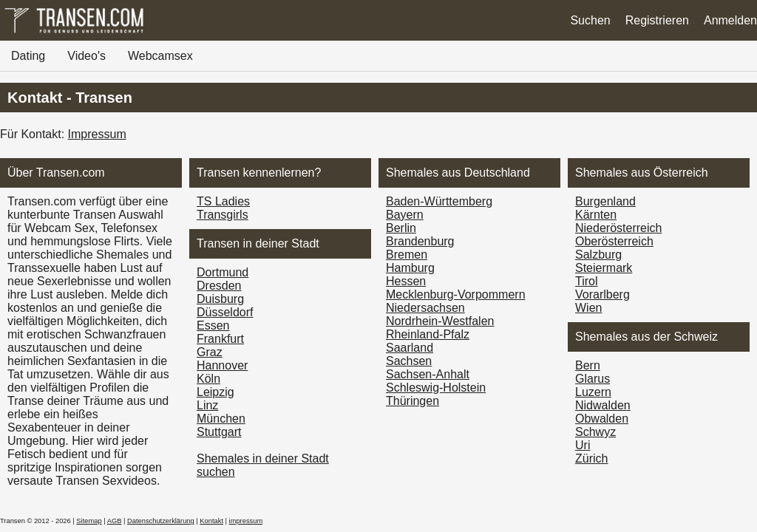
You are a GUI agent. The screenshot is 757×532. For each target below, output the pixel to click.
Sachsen (409, 361)
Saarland (410, 348)
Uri (583, 445)
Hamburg (410, 268)
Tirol (587, 281)
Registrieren (657, 20)
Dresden (219, 286)
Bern (588, 365)
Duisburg (220, 299)
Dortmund (223, 272)
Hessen (406, 281)
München (221, 419)
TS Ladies (223, 201)
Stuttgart (219, 432)
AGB (115, 521)
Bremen (407, 255)
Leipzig (215, 392)
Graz (210, 352)
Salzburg (598, 255)
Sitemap (89, 521)
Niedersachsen (425, 308)
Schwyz (595, 432)
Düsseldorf (225, 312)
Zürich (591, 458)
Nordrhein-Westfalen (440, 321)
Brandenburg (420, 241)
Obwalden (602, 419)
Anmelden (730, 20)
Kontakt (211, 521)
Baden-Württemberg (439, 201)
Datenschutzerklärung (161, 521)
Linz (207, 405)
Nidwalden (603, 405)
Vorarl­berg (602, 294)
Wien (588, 308)
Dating (28, 56)
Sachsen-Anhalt (428, 374)
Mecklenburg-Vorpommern (456, 294)
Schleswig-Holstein (436, 388)
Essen (213, 325)
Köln (208, 379)
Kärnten (596, 215)
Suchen (590, 20)
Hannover (222, 365)
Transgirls (223, 215)
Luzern (593, 392)
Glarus (593, 379)
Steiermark (604, 268)
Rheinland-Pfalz (428, 334)
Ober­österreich (614, 241)
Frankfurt (220, 339)
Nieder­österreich (618, 228)
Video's (86, 56)
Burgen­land (605, 201)
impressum (246, 521)
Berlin (401, 228)
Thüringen (413, 401)
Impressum (97, 134)
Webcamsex (160, 56)
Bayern (405, 215)
